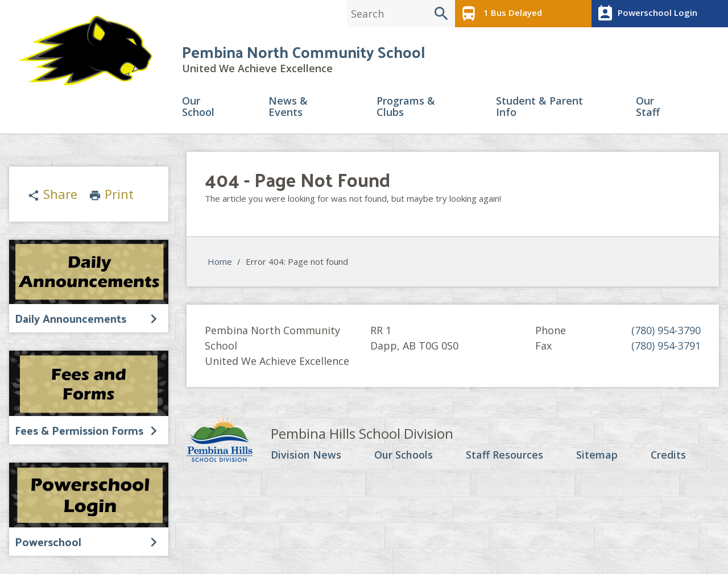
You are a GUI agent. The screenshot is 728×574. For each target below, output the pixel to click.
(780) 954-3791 (666, 346)
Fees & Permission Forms (79, 430)
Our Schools (404, 455)
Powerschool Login (646, 14)
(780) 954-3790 (666, 330)
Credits (668, 455)
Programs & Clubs (406, 107)
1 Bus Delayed (500, 14)
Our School (198, 107)
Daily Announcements (71, 318)
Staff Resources (504, 455)
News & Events (288, 107)
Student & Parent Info (539, 107)
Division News (306, 455)
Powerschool (48, 542)
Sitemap (596, 455)
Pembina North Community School (303, 52)
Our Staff (648, 107)
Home (220, 262)
